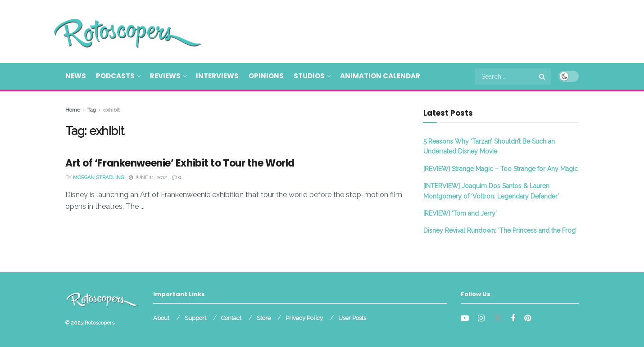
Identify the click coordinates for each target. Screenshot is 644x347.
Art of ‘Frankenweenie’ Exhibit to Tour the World (180, 163)
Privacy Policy (304, 318)
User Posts (352, 318)
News (76, 76)
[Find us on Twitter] (498, 318)
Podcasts (115, 76)
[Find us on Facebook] (513, 318)
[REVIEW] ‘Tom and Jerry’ (460, 213)
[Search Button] (543, 77)
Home (73, 110)
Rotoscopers (100, 323)
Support (195, 318)
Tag (92, 110)
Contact (231, 318)
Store (264, 318)
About (161, 318)
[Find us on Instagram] (481, 318)
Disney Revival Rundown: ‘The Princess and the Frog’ (500, 230)
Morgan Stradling (98, 178)
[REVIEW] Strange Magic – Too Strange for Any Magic (501, 169)
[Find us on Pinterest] (528, 318)
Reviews (165, 76)
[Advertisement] (415, 30)
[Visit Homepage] (114, 32)
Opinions (266, 76)
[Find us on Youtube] (465, 318)
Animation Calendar (380, 76)
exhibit (111, 110)
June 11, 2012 (148, 178)
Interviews (217, 76)
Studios (309, 76)
